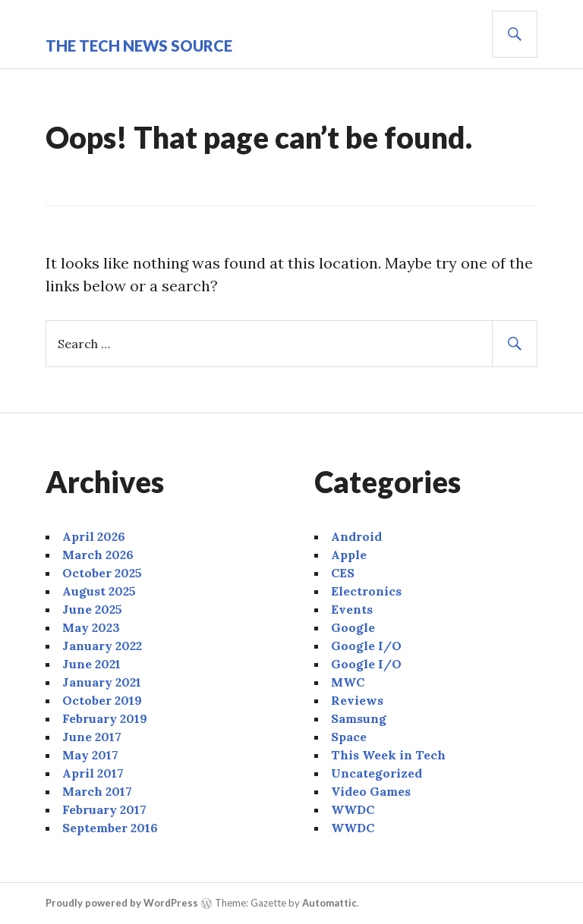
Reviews (357, 700)
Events (352, 609)
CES (343, 573)
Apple (349, 555)
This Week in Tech (388, 755)
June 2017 (92, 737)
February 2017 (104, 809)
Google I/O (366, 646)
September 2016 (110, 828)
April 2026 (94, 536)
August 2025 (99, 591)
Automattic (329, 903)
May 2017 (90, 755)
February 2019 (105, 718)
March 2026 (98, 555)
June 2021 (91, 664)
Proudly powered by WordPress (122, 903)
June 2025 (92, 609)
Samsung (359, 718)
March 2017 (97, 791)
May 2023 (91, 627)
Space (349, 737)
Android (356, 536)
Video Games (371, 791)
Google (353, 627)
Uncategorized (377, 773)
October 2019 (102, 700)
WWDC (353, 809)
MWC (348, 682)
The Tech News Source (139, 46)
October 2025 (102, 573)
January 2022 (102, 646)
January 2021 (102, 682)
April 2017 (93, 773)
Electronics (366, 591)
